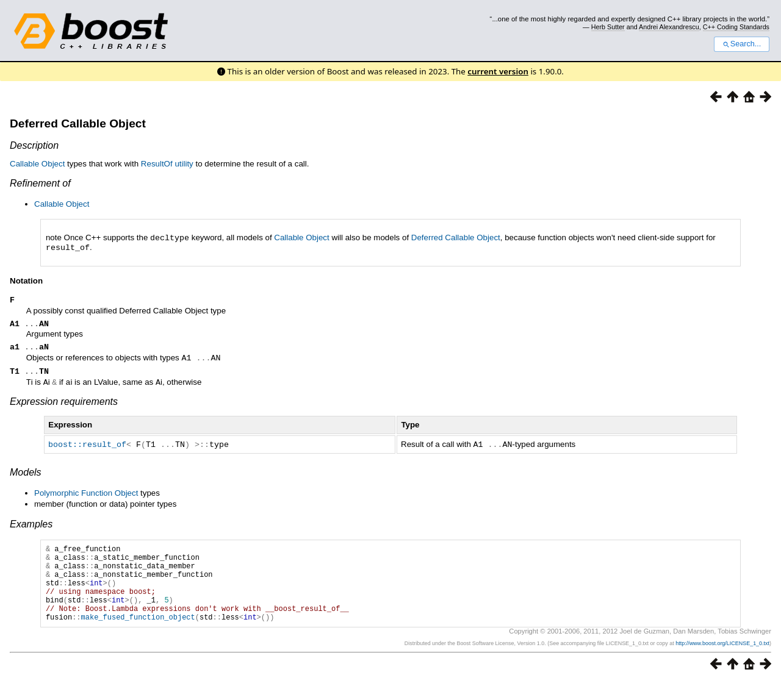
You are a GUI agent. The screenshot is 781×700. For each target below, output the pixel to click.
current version (498, 71)
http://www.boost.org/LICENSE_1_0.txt (722, 662)
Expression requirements (64, 404)
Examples (31, 526)
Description (34, 145)
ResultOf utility (167, 164)
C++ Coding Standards (736, 27)
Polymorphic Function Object (86, 495)
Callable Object (37, 164)
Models (26, 474)
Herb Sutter (608, 27)
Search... (742, 44)
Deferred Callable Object (78, 123)
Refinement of (40, 183)
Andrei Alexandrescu (669, 27)
